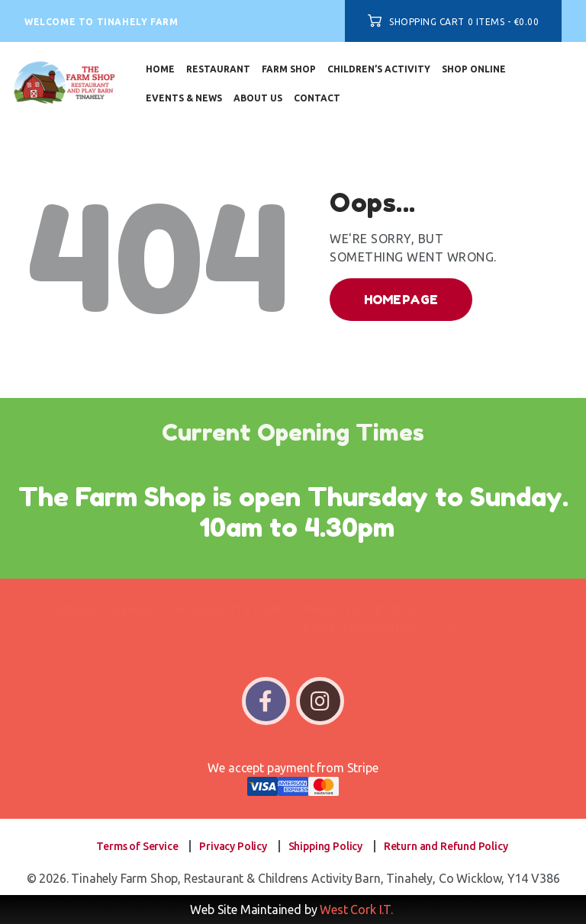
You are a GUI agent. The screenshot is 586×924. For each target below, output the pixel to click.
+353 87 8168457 (392, 609)
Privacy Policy (233, 846)
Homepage (401, 300)
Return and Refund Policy (446, 846)
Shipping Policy (325, 846)
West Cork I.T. (356, 910)
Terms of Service (137, 846)
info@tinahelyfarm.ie (398, 627)
